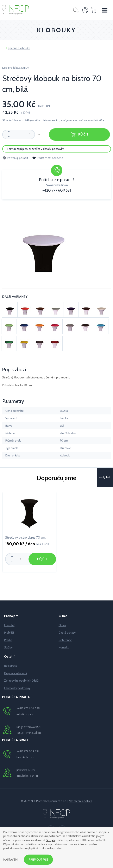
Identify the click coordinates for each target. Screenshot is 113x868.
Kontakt (64, 647)
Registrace (11, 666)
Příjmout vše (39, 860)
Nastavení (11, 860)
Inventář (9, 625)
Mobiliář (9, 633)
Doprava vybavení (15, 673)
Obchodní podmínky (17, 688)
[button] (101, 477)
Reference (65, 640)
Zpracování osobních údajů (21, 681)
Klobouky (24, 48)
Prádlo (8, 640)
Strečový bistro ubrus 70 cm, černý (25, 538)
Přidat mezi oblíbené (48, 158)
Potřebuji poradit (15, 158)
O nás (62, 625)
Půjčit (80, 135)
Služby (8, 647)
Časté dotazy (67, 633)
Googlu (50, 840)
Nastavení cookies (80, 801)
